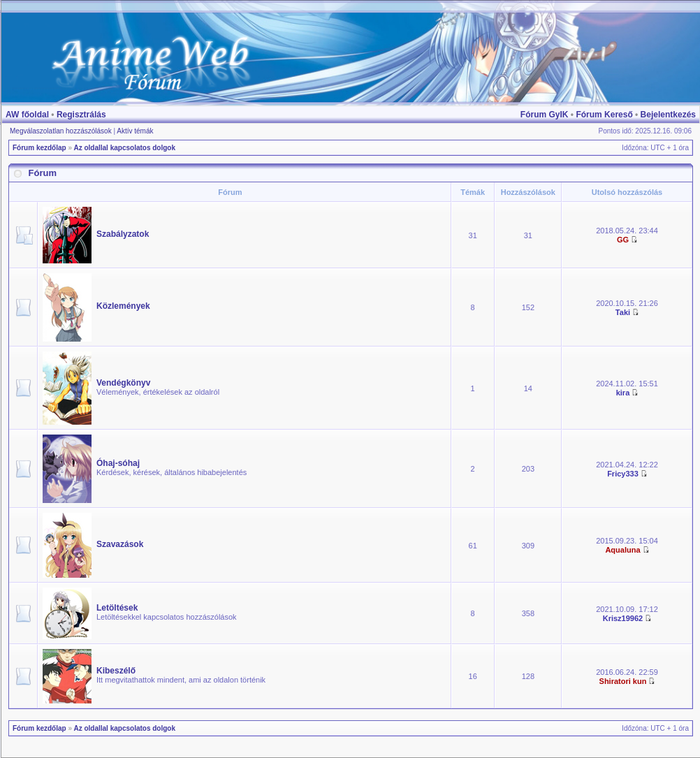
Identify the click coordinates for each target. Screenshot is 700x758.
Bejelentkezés (668, 115)
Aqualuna (622, 550)
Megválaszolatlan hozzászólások (61, 131)
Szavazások (120, 544)
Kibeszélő (116, 671)
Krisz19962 (623, 618)
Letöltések (117, 608)
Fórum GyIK (545, 115)
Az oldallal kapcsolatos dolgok (124, 148)
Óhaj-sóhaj (118, 463)
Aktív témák (135, 131)
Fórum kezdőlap (39, 148)
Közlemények (123, 306)
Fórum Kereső (604, 115)
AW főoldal (27, 115)
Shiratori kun (623, 681)
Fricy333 (623, 474)
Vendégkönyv (123, 383)
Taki (623, 312)
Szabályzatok (123, 234)
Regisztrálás (81, 115)
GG (623, 240)
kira (623, 393)
